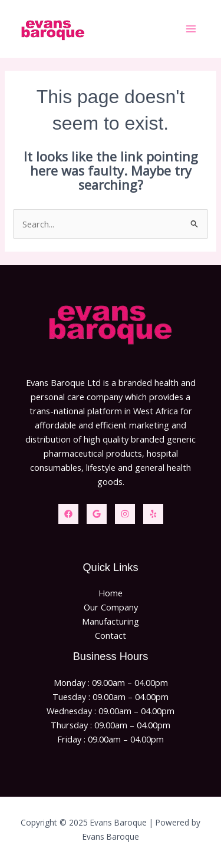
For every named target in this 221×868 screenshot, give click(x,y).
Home (111, 593)
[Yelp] (153, 514)
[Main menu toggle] (191, 29)
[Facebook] (68, 514)
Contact (111, 635)
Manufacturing (111, 621)
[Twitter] (97, 514)
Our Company (111, 607)
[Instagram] (125, 514)
